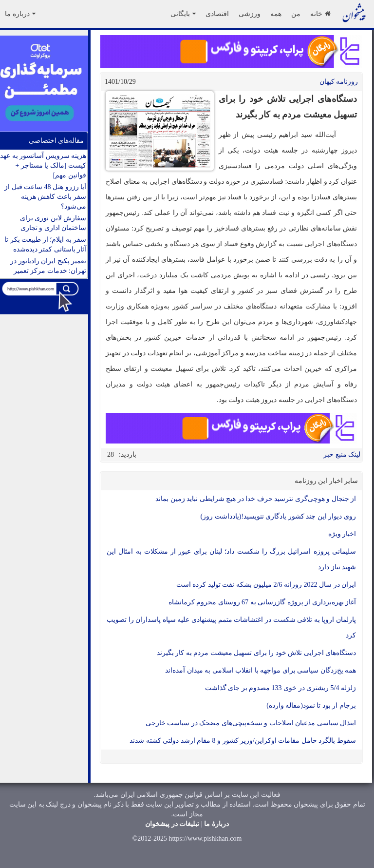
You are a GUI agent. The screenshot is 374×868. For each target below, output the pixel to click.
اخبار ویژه (342, 534)
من (296, 14)
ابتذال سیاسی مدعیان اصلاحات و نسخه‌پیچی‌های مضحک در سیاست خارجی (251, 723)
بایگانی (183, 14)
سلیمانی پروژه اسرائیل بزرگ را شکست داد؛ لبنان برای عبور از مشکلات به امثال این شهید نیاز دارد (231, 559)
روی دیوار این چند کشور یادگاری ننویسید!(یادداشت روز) (279, 516)
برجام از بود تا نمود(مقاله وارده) (311, 705)
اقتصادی (217, 14)
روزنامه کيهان (339, 82)
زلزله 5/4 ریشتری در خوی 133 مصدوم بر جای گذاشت (280, 688)
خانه (320, 14)
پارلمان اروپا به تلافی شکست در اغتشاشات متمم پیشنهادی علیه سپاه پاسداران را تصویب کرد (231, 627)
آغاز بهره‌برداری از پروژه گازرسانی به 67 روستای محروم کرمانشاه (262, 602)
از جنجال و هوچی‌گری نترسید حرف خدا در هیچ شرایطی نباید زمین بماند (256, 499)
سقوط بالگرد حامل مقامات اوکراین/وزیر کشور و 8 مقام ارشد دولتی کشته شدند (243, 741)
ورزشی (250, 14)
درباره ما (20, 14)
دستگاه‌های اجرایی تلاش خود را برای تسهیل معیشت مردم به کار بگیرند (257, 653)
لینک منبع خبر (342, 454)
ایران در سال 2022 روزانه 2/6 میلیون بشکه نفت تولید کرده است (266, 585)
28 (111, 454)
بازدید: (128, 454)
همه (276, 14)
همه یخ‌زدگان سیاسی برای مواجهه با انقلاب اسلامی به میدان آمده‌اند (261, 670)
